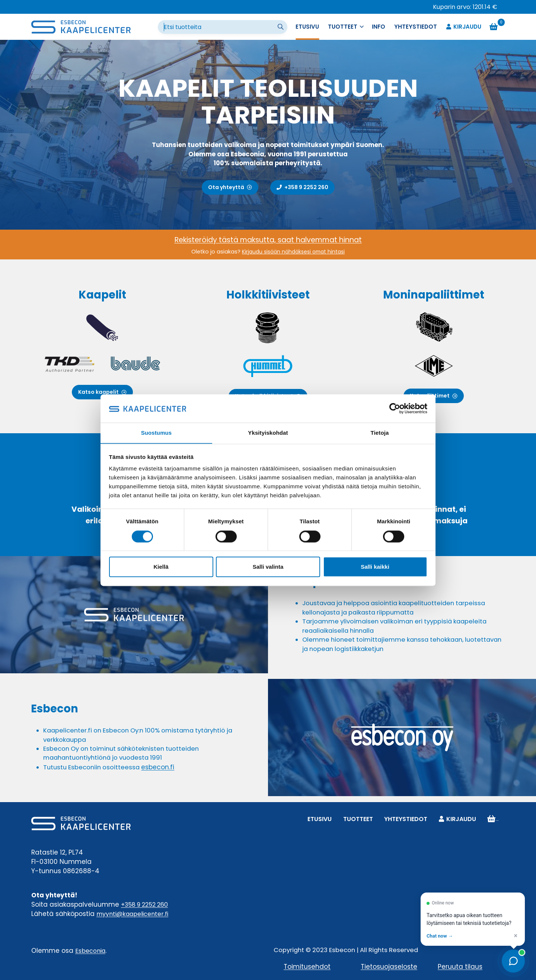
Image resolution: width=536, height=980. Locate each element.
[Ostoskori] (497, 27)
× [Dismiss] (516, 936)
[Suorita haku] (281, 27)
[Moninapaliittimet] (434, 346)
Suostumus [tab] (157, 433)
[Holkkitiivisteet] (268, 346)
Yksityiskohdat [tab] (268, 433)
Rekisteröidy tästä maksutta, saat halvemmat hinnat (268, 240)
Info (379, 27)
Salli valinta (268, 567)
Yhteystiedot (416, 27)
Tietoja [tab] (380, 433)
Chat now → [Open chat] (440, 936)
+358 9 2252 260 (147, 904)
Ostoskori (495, 818)
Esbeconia (92, 950)
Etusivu (307, 27)
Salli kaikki (375, 567)
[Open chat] (513, 961)
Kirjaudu (464, 27)
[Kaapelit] (102, 346)
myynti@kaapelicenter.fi (135, 913)
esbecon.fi (162, 770)
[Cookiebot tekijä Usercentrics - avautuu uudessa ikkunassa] (395, 408)
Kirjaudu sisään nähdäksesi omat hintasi (293, 252)
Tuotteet (359, 819)
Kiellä (161, 567)
